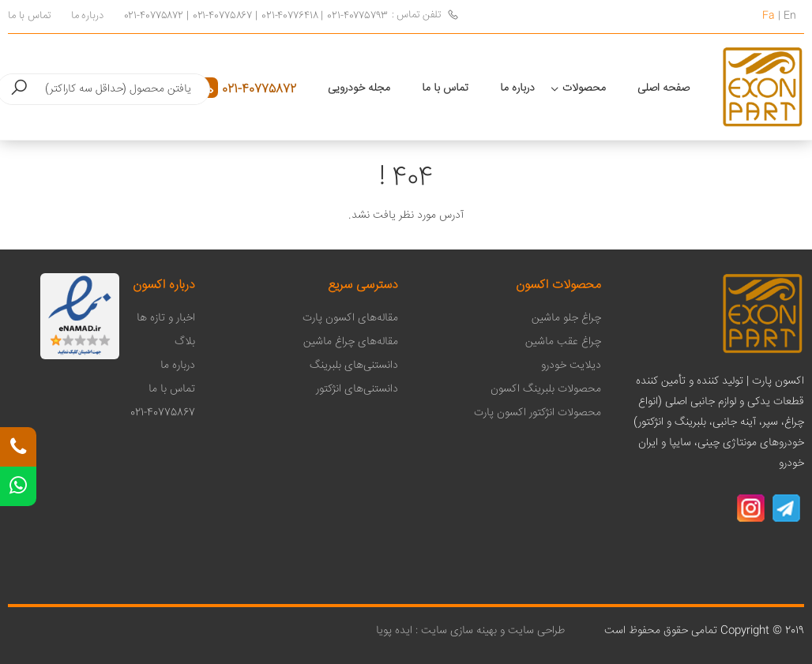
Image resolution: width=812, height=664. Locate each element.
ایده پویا (394, 631)
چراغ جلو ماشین (566, 318)
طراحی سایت (535, 631)
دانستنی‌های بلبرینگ (354, 366)
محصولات (584, 88)
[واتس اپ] (18, 486)
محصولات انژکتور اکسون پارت (538, 413)
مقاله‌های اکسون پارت (350, 318)
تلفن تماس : (425, 15)
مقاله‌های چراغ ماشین (351, 342)
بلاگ (185, 342)
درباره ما (87, 16)
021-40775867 (222, 16)
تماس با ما (29, 16)
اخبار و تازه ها (166, 318)
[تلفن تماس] (18, 447)
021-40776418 (289, 16)
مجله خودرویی (359, 88)
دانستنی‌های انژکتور (357, 389)
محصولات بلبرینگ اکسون (546, 389)
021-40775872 (154, 16)
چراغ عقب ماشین (563, 342)
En (790, 16)
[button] (19, 89)
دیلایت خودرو (571, 366)
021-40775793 (357, 16)
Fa (769, 16)
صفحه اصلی (664, 88)
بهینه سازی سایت (459, 631)
